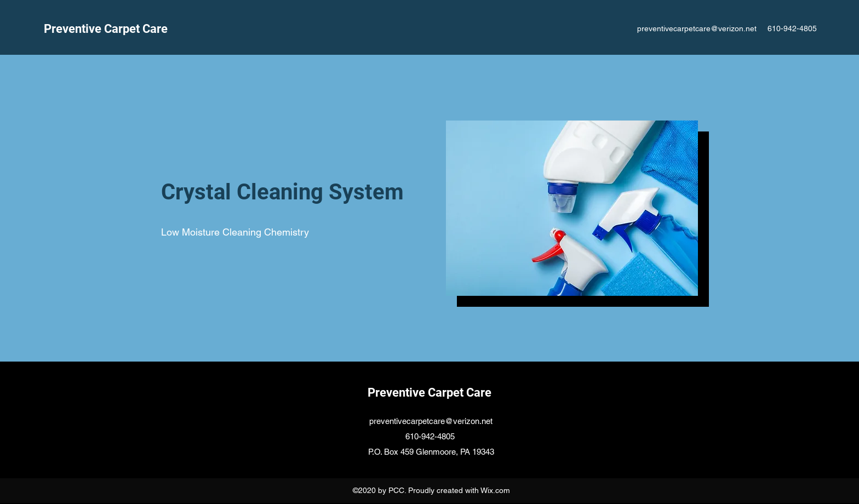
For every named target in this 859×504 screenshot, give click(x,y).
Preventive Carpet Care (107, 29)
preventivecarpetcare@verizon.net (697, 28)
